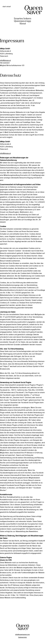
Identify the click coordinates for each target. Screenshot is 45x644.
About (23, 24)
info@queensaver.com (22, 634)
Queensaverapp (22, 21)
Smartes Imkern (22, 19)
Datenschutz (22, 637)
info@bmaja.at (5, 60)
